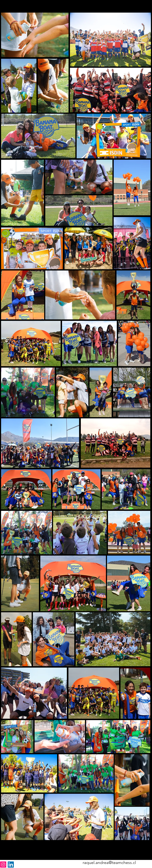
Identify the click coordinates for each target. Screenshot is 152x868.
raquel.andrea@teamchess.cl (109, 863)
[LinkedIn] (11, 865)
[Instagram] (3, 865)
